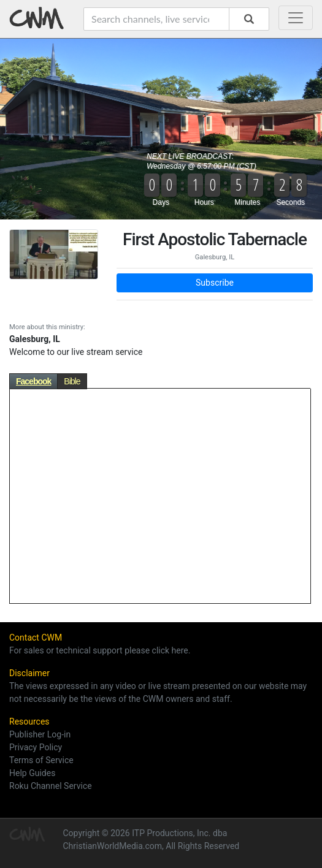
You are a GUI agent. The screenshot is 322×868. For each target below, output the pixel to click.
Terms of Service (41, 760)
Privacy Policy (36, 747)
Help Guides (32, 773)
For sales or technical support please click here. (100, 650)
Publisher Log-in (40, 734)
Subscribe (215, 283)
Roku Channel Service (51, 786)
